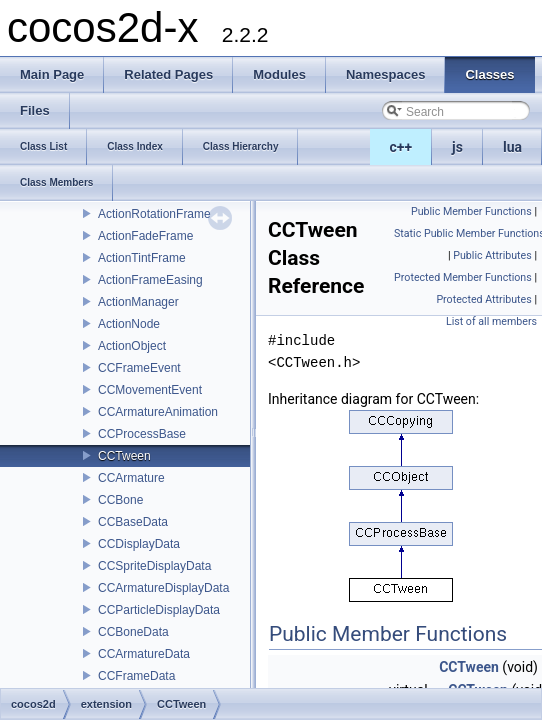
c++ (401, 147)
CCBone (120, 500)
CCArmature (131, 478)
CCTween (124, 456)
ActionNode (129, 324)
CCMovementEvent (150, 390)
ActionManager (138, 302)
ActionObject (132, 346)
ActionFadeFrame (145, 236)
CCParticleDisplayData (159, 610)
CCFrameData (136, 676)
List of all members (491, 321)
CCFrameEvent (139, 368)
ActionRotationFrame (154, 214)
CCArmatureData (144, 654)
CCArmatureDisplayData (163, 588)
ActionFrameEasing (150, 280)
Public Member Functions (471, 211)
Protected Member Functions (463, 277)
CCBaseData (133, 522)
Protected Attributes (483, 299)
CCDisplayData (139, 544)
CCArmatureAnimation (158, 412)
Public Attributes (492, 255)
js (457, 147)
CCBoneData (133, 632)
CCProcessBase (142, 434)
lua (512, 147)
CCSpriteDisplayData (154, 566)
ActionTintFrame (142, 258)
